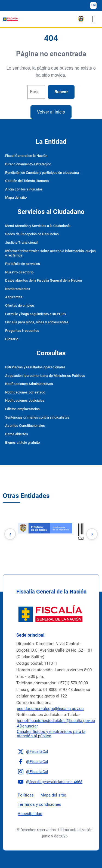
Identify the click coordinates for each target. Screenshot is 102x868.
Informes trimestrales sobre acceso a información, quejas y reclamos (50, 253)
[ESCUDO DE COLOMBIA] (81, 19)
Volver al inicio (51, 112)
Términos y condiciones (39, 804)
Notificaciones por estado (25, 392)
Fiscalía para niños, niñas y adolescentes (37, 322)
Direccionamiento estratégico (28, 164)
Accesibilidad (30, 814)
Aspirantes (14, 297)
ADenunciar (27, 726)
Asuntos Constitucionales (25, 426)
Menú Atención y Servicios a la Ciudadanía (38, 226)
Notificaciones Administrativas (29, 384)
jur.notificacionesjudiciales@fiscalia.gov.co (56, 721)
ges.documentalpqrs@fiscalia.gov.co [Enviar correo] (50, 709)
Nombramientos (18, 289)
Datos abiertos (17, 434)
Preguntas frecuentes (22, 331)
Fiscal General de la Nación (26, 156)
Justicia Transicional (21, 242)
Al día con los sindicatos (24, 189)
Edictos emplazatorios (22, 409)
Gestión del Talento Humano (27, 181)
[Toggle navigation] (94, 19)
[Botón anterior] (10, 534)
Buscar (61, 92)
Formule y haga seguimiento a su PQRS (35, 314)
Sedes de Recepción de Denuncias (32, 234)
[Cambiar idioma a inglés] (93, 5)
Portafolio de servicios (23, 264)
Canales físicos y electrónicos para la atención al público (51, 734)
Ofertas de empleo (20, 305)
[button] (55, 751)
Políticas (26, 795)
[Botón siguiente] (92, 534)
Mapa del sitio (16, 197)
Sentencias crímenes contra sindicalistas (37, 417)
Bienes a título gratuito (22, 442)
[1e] (45, 531)
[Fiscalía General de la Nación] (10, 19)
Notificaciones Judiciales (25, 400)
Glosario (12, 339)
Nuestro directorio (19, 272)
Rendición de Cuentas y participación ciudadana (42, 173)
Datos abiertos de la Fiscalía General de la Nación (44, 280)
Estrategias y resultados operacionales (35, 367)
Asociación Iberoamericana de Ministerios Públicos (45, 376)
